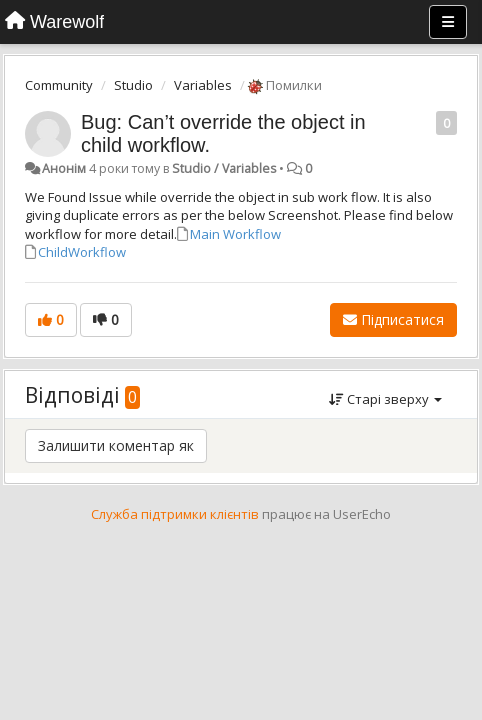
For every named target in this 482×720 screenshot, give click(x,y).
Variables (203, 85)
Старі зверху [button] (385, 399)
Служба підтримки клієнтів (175, 514)
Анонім (64, 168)
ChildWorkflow (82, 252)
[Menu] (448, 22)
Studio (133, 85)
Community (59, 85)
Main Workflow (235, 234)
